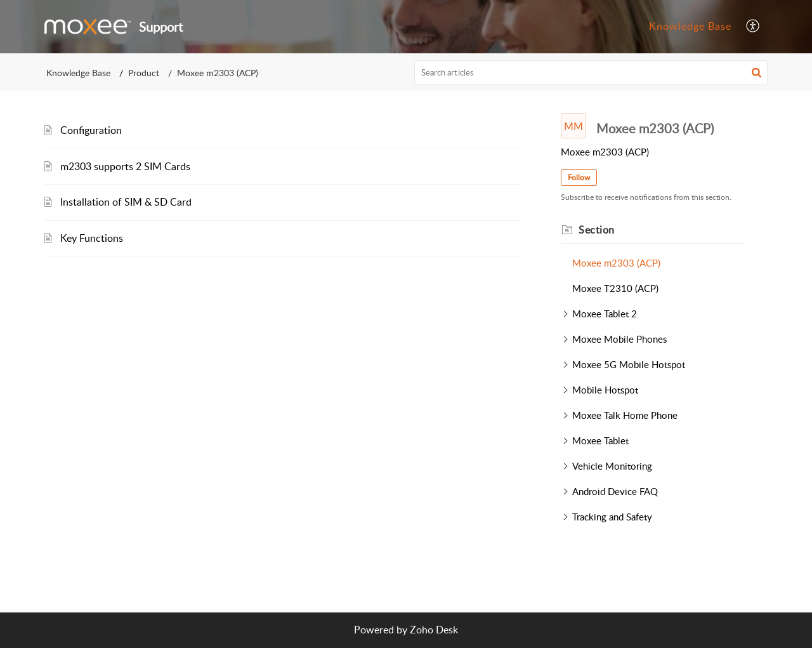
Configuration (91, 130)
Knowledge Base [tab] (690, 26)
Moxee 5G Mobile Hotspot (629, 364)
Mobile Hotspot (605, 390)
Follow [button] (579, 177)
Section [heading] (597, 230)
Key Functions (92, 238)
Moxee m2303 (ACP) (616, 263)
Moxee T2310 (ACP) (615, 288)
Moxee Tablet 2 (605, 314)
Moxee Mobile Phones (619, 339)
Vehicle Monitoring (612, 466)
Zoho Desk (434, 630)
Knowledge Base (78, 73)
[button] (753, 27)
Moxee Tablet (600, 440)
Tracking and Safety (612, 517)
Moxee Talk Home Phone (625, 415)
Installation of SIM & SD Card (126, 202)
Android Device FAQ (615, 491)
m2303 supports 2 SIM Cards (125, 166)
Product (144, 73)
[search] (591, 72)
